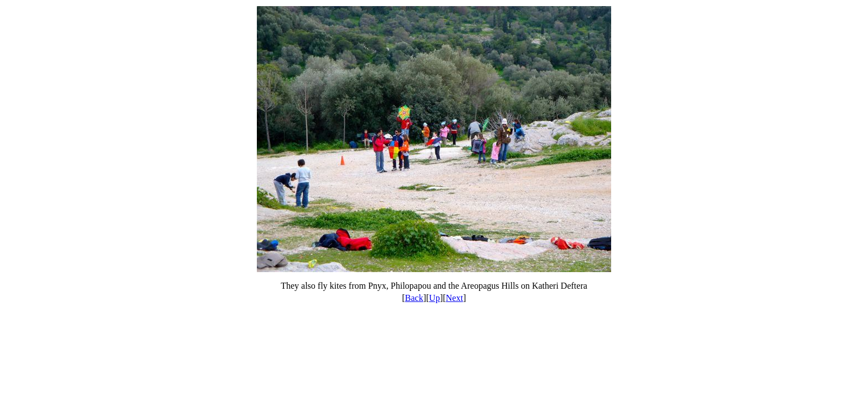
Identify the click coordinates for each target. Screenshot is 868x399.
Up (435, 298)
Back (414, 298)
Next (454, 298)
